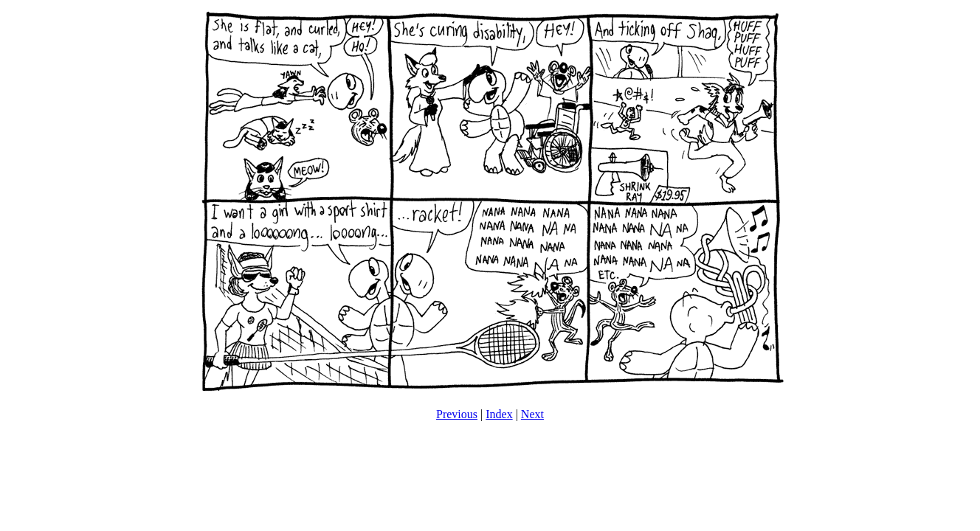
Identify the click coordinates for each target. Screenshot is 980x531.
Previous (457, 414)
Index (499, 414)
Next (532, 414)
